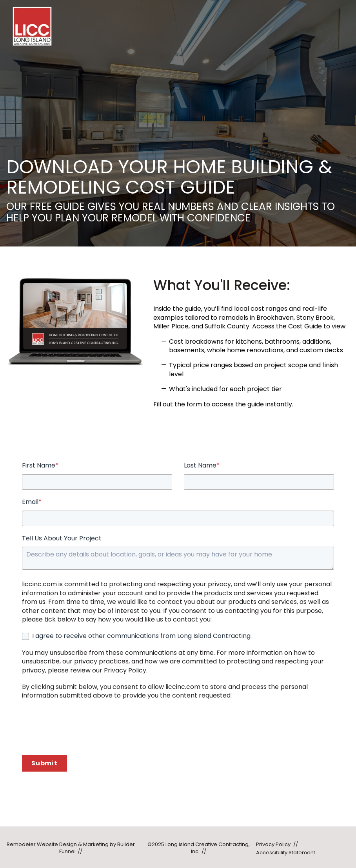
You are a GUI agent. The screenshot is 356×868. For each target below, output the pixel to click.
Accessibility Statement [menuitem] (286, 853)
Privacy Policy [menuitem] (273, 844)
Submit (44, 763)
